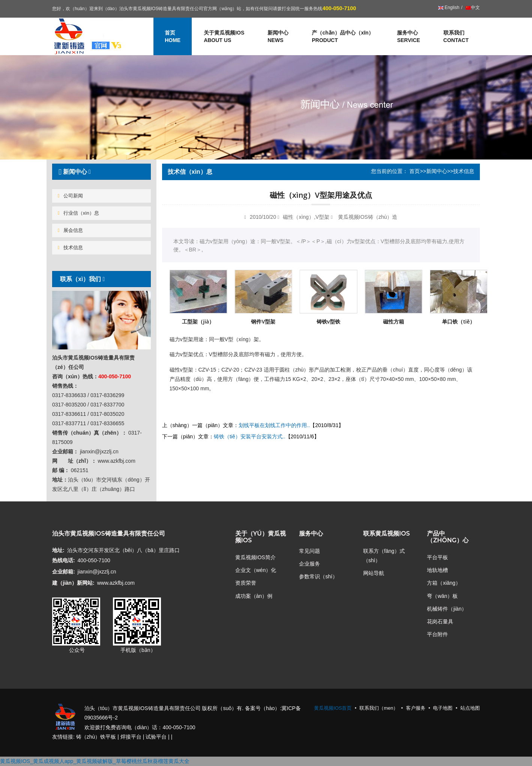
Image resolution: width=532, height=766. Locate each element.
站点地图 (470, 708)
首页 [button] (173, 37)
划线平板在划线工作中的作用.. (274, 425)
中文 (472, 8)
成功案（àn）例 (254, 596)
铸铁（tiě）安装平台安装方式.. (250, 436)
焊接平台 (131, 737)
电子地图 (443, 708)
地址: (58, 550)
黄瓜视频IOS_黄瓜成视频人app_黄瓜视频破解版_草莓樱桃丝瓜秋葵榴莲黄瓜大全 (95, 761)
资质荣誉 (246, 583)
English (449, 8)
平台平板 (437, 557)
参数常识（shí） (318, 576)
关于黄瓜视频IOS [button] (224, 37)
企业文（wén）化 (256, 570)
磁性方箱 (394, 321)
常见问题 (310, 551)
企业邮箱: (64, 572)
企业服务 (310, 564)
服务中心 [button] (408, 37)
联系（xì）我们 (81, 279)
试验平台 (156, 737)
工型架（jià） (198, 321)
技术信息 (70, 248)
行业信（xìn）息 (78, 213)
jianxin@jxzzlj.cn (97, 572)
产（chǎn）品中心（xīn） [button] (343, 37)
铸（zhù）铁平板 (96, 737)
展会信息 (70, 230)
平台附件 (437, 634)
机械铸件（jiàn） (447, 609)
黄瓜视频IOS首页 (333, 708)
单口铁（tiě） (458, 321)
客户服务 (416, 708)
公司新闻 (70, 196)
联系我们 (456, 37)
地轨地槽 (437, 570)
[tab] (101, 172)
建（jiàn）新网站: (73, 583)
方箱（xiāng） (444, 583)
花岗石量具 (440, 622)
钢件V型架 (263, 321)
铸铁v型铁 (328, 321)
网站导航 (374, 573)
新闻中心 (437, 171)
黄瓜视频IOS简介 (255, 557)
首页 (415, 171)
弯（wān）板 (442, 596)
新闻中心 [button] (278, 37)
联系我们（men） (379, 708)
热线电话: (64, 560)
